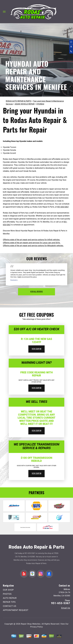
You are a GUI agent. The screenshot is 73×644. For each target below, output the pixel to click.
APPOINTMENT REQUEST (16, 610)
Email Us (66, 608)
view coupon (36, 349)
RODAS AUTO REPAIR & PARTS (18, 101)
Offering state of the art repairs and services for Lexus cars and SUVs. (32, 243)
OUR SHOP (8, 590)
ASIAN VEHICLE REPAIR (25, 104)
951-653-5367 (63, 207)
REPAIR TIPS (9, 602)
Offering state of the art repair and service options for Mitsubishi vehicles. (33, 246)
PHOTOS (7, 594)
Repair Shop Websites (31, 624)
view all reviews (36, 291)
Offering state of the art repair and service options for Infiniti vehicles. (32, 240)
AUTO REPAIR (10, 598)
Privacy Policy (36, 627)
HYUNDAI (40, 104)
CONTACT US (10, 606)
